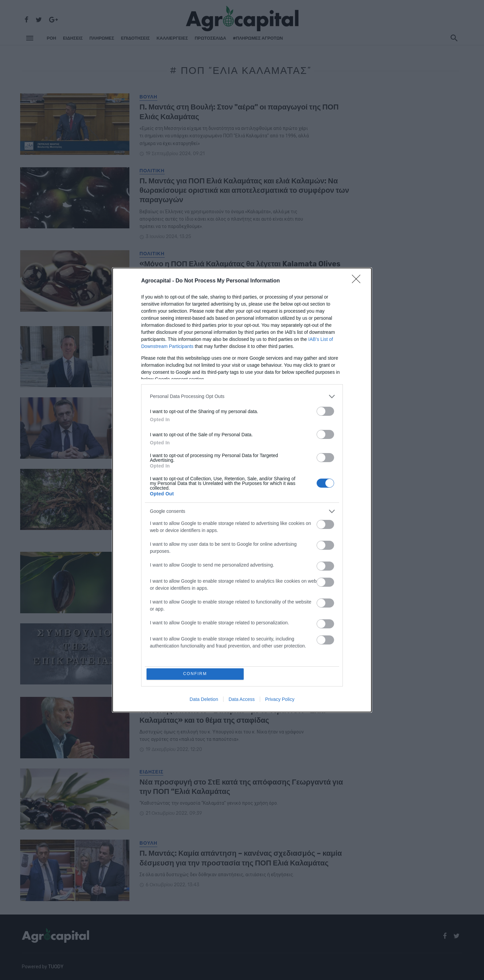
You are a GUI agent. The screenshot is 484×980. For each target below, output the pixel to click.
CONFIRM (196, 674)
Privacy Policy (280, 700)
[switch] (325, 411)
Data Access (242, 700)
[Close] (358, 280)
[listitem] (242, 396)
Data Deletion (204, 700)
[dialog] (242, 490)
